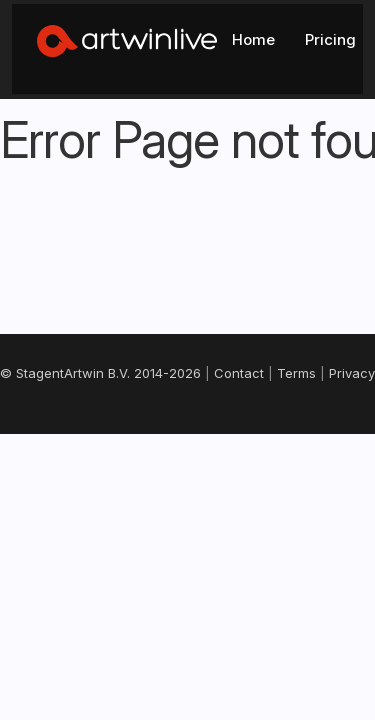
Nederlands (186, 528)
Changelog (313, 435)
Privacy (167, 435)
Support (187, 456)
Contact (44, 435)
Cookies (234, 435)
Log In (294, 31)
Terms (107, 435)
